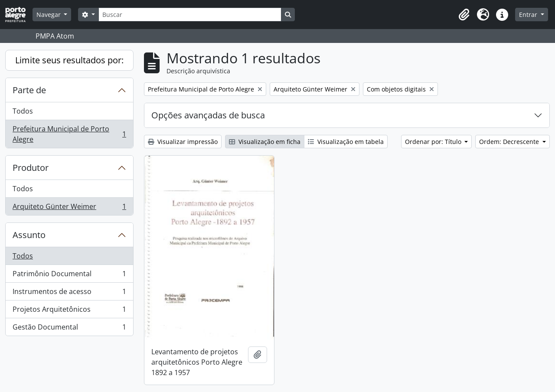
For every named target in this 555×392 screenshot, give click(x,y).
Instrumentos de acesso (69, 293)
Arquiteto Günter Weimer (69, 208)
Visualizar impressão (183, 142)
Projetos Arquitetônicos (69, 311)
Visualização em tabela (346, 142)
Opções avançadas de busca (208, 115)
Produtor (31, 168)
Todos (23, 111)
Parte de (29, 90)
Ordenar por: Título (434, 142)
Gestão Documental (69, 329)
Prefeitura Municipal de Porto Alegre (69, 134)
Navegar (49, 15)
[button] (464, 15)
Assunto (29, 235)
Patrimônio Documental (69, 276)
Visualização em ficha (265, 142)
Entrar (529, 15)
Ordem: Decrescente (510, 142)
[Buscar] (190, 15)
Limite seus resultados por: (69, 60)
